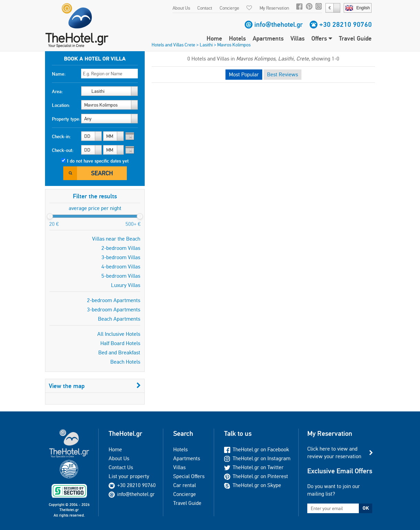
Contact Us (121, 467)
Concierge (229, 8)
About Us (181, 8)
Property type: (66, 119)
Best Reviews (283, 74)
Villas (297, 38)
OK (366, 508)
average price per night (95, 208)
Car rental (185, 485)
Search (102, 173)
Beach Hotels (125, 362)
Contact (205, 8)
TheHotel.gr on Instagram (257, 458)
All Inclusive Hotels (119, 334)
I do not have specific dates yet (98, 161)
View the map (95, 386)
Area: (57, 91)
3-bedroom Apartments (114, 310)
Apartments (268, 38)
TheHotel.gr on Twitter (254, 467)
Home (214, 38)
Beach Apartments (119, 319)
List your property (129, 476)
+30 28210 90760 (346, 24)
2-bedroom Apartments (114, 300)
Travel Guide (355, 38)
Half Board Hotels (120, 343)
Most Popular (244, 74)
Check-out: (63, 150)
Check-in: (61, 136)
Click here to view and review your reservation (334, 452)
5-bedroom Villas (121, 276)
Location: (61, 105)
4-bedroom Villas (121, 267)
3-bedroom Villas (121, 257)
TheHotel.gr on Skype (253, 485)
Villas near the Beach (116, 239)
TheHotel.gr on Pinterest (256, 476)
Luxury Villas (126, 285)
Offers (322, 38)
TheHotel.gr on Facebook (257, 449)
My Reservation (274, 8)
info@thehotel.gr (279, 24)
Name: (59, 74)
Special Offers (189, 476)
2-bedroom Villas (121, 248)
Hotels (237, 38)
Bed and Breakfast (119, 352)
